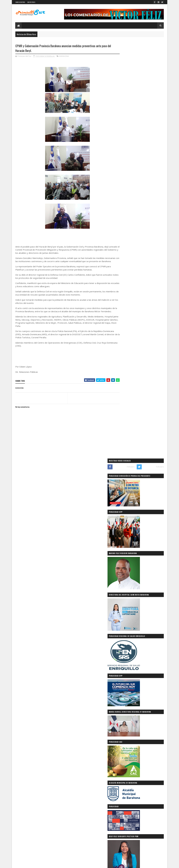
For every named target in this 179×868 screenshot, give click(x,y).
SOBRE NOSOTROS (20, 2)
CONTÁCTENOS (31, 2)
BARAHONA (64, 56)
